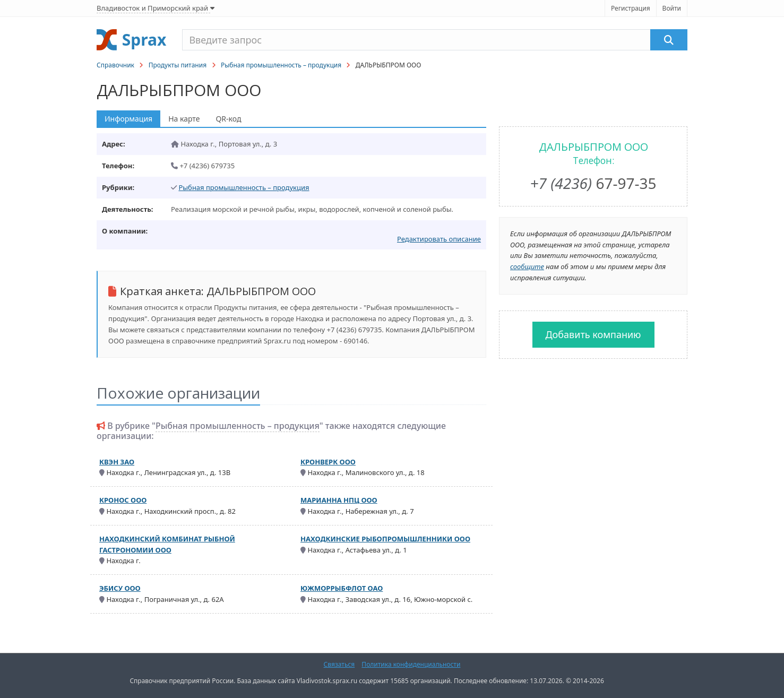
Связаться (339, 664)
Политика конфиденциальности (411, 664)
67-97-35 (593, 183)
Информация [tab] (128, 119)
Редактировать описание (439, 239)
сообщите (527, 266)
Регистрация (631, 8)
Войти (672, 8)
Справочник (115, 65)
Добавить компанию (593, 334)
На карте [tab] (184, 119)
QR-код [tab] (228, 119)
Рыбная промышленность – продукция (281, 65)
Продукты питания (178, 65)
